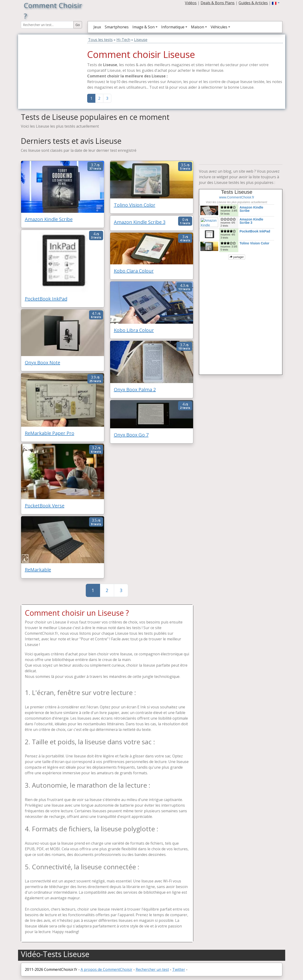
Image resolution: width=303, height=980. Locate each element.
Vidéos (191, 3)
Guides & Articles (253, 3)
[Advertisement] (50, 64)
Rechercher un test (152, 969)
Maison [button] (198, 27)
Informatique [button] (173, 27)
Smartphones (117, 27)
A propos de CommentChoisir (107, 969)
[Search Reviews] (47, 25)
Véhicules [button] (219, 27)
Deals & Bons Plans (218, 3)
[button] (276, 3)
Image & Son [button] (144, 27)
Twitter (179, 969)
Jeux (97, 27)
